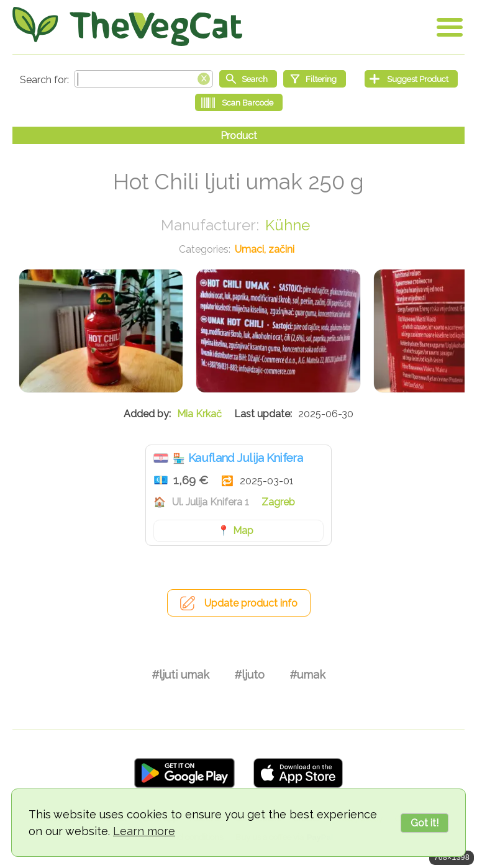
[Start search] (248, 79)
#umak (307, 675)
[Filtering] (315, 79)
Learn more (144, 831)
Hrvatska (161, 458)
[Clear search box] (204, 78)
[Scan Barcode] (239, 102)
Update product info (251, 603)
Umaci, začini (265, 249)
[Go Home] (127, 26)
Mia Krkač (199, 414)
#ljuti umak (180, 675)
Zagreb (278, 502)
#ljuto (249, 675)
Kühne (288, 225)
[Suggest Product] (411, 79)
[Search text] (143, 79)
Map (243, 531)
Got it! (425, 823)
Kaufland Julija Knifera (245, 458)
